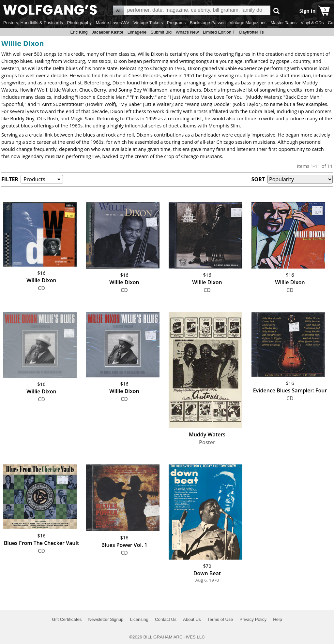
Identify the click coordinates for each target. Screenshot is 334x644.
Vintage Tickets (148, 23)
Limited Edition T (219, 32)
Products (34, 179)
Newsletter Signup (106, 619)
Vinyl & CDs (312, 23)
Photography (79, 23)
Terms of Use (220, 619)
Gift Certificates (67, 619)
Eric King (79, 32)
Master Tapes (283, 23)
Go (276, 11)
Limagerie (137, 32)
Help (277, 619)
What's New (187, 32)
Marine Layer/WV (112, 23)
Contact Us (166, 619)
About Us (192, 619)
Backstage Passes (208, 23)
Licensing (139, 619)
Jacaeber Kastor (107, 32)
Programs (176, 23)
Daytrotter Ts (251, 32)
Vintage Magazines (248, 23)
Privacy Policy (253, 619)
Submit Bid (161, 32)
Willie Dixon (23, 43)
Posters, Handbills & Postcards (33, 23)
